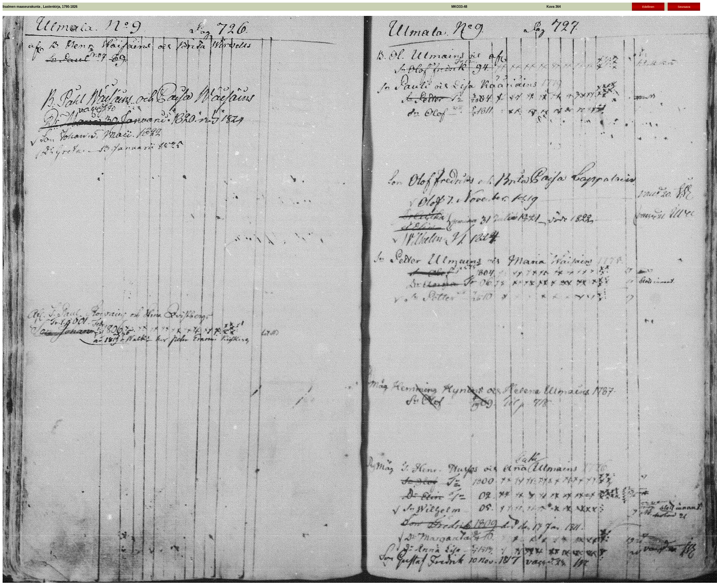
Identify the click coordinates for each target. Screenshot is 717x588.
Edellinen (648, 7)
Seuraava (684, 7)
